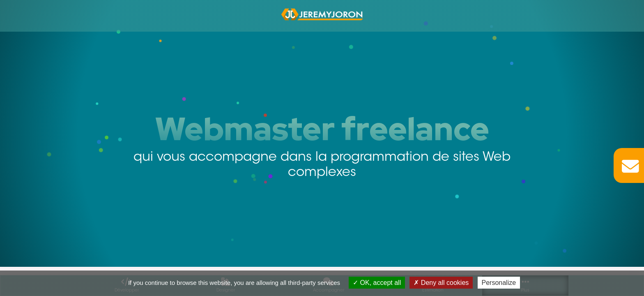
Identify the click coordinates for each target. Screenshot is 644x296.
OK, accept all (377, 283)
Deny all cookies (441, 283)
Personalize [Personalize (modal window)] (499, 283)
